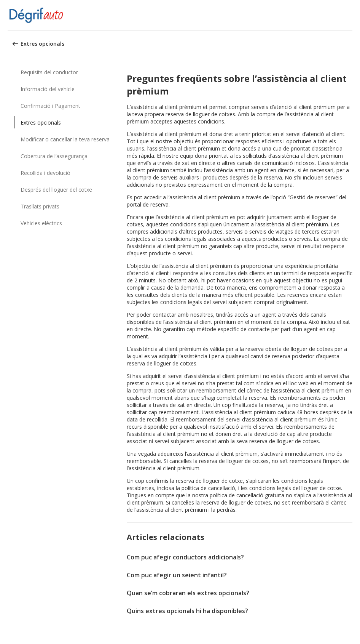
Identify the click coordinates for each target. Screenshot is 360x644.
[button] (352, 15)
